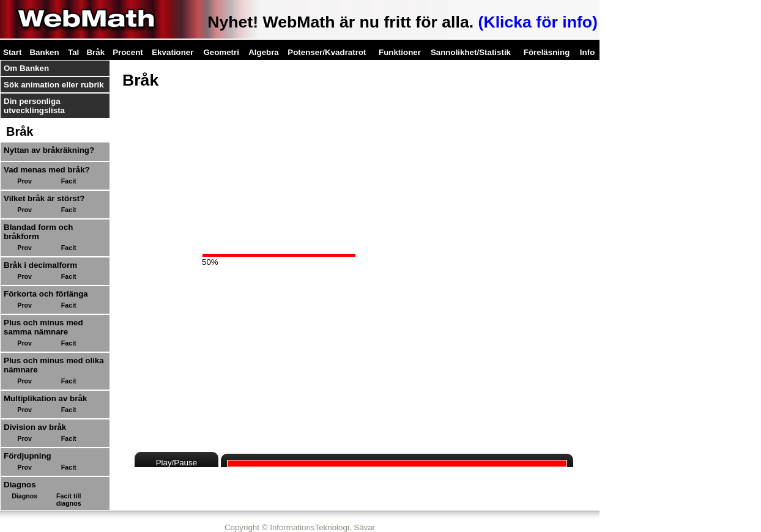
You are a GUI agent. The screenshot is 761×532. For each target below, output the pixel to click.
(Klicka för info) (538, 22)
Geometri (221, 52)
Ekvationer (173, 52)
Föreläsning (547, 52)
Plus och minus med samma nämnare (43, 327)
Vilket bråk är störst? (44, 198)
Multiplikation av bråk (45, 398)
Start (12, 52)
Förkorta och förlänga (46, 294)
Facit (69, 181)
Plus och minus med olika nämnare (54, 365)
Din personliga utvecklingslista (34, 106)
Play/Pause (176, 463)
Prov (24, 181)
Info (587, 52)
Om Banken (26, 68)
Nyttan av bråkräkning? (49, 150)
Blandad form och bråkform (38, 232)
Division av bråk (35, 427)
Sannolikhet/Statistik (471, 52)
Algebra (264, 52)
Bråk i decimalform (40, 265)
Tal (73, 52)
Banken (44, 52)
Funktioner (400, 52)
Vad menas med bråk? (47, 170)
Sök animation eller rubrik (54, 85)
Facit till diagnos (69, 500)
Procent (128, 52)
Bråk (95, 52)
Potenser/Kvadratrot (327, 52)
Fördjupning (28, 456)
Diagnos (24, 496)
